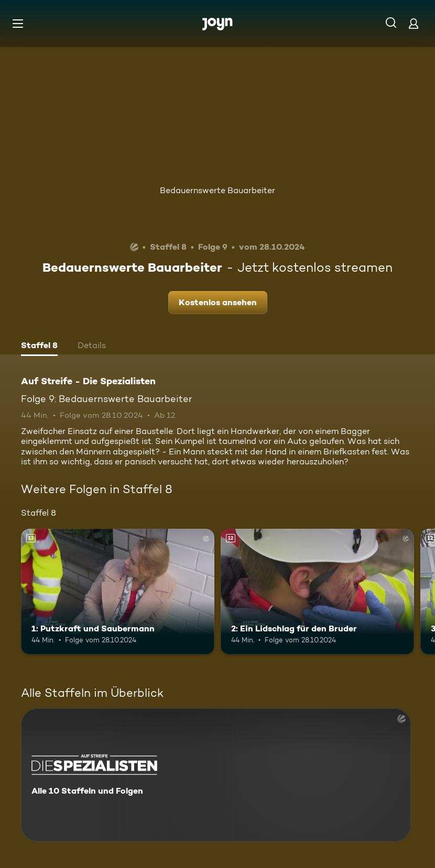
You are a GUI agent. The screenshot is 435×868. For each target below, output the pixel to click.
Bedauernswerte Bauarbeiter (217, 190)
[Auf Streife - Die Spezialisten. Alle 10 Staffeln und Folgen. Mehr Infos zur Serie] (216, 775)
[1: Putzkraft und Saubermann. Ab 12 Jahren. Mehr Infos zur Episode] (118, 592)
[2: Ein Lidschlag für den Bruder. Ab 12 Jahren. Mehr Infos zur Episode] (317, 592)
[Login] (414, 23)
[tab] (39, 347)
